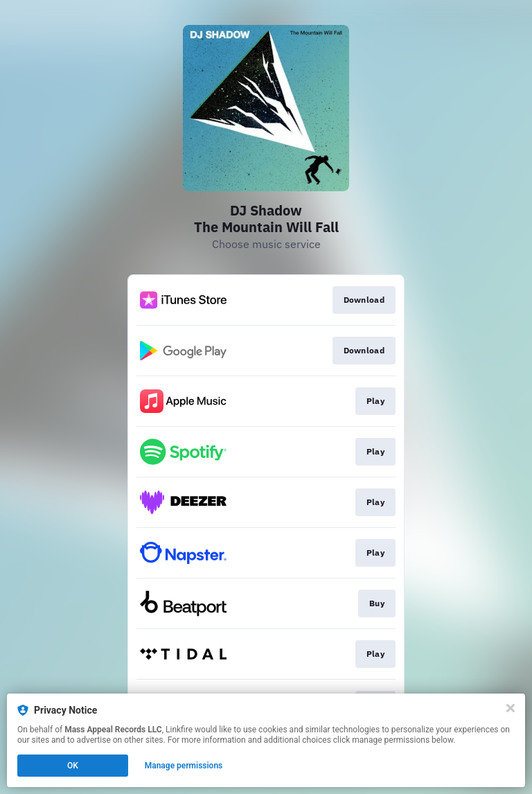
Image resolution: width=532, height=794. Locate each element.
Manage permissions (184, 766)
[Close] (511, 708)
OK (73, 766)
